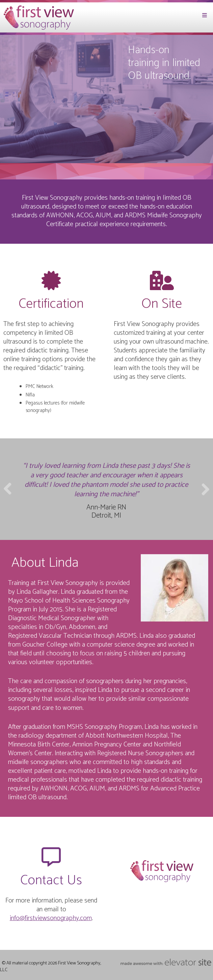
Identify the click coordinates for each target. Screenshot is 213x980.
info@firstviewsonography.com (51, 918)
